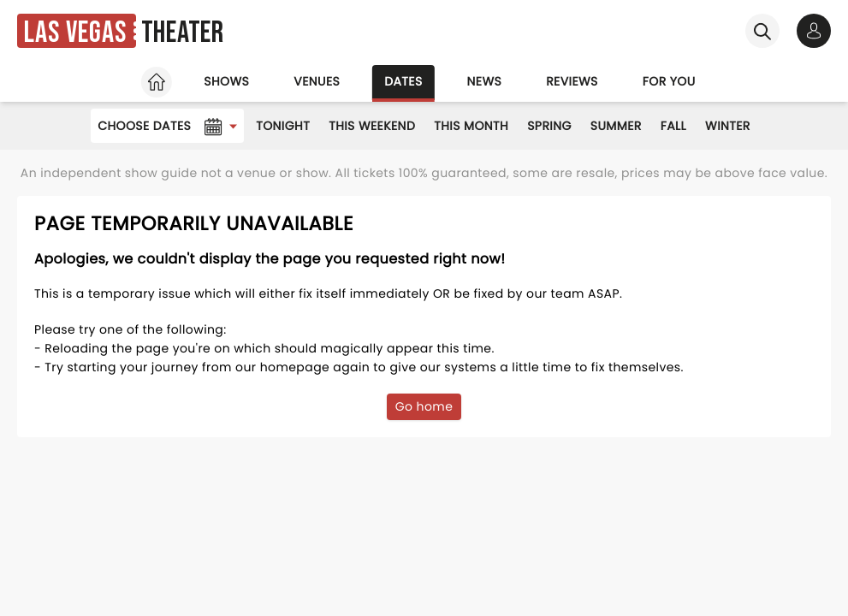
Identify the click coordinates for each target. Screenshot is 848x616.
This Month (471, 126)
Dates (403, 81)
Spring (549, 126)
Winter (728, 126)
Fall (673, 126)
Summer (616, 126)
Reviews (572, 81)
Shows (226, 81)
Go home (424, 406)
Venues (317, 81)
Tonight (283, 126)
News (485, 81)
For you (669, 81)
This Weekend (372, 126)
